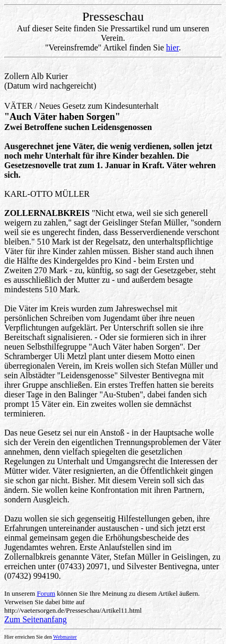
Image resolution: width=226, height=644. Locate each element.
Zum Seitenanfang (36, 619)
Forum (46, 593)
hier (172, 47)
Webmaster (65, 637)
